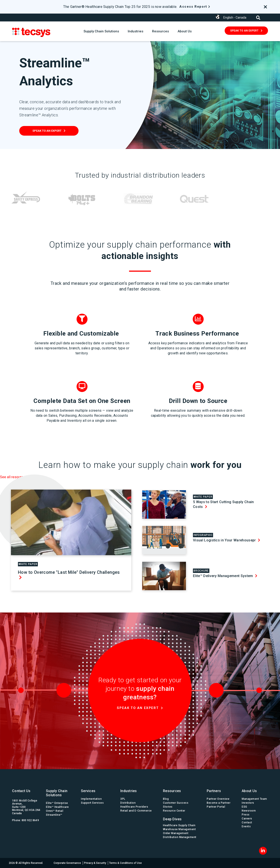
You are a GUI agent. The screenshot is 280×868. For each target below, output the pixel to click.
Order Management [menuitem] (176, 833)
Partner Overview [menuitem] (218, 799)
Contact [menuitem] (247, 822)
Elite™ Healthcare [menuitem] (57, 807)
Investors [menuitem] (248, 803)
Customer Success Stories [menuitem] (176, 805)
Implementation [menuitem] (91, 799)
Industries (136, 31)
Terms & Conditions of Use (125, 863)
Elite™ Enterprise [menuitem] (57, 803)
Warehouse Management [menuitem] (179, 829)
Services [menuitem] (88, 791)
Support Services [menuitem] (92, 803)
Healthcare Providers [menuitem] (134, 807)
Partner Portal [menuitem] (216, 807)
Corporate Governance (67, 863)
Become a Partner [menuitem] (219, 803)
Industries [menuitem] (129, 791)
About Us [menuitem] (249, 791)
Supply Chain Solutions (101, 31)
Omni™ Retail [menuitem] (55, 811)
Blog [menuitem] (166, 799)
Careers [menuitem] (247, 819)
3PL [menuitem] (123, 799)
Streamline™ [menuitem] (54, 815)
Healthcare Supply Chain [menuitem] (179, 825)
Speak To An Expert (244, 31)
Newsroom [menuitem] (249, 811)
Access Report (193, 7)
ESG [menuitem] (244, 807)
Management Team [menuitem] (254, 799)
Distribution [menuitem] (128, 803)
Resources (160, 31)
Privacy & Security (95, 863)
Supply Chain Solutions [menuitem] (57, 793)
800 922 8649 (30, 820)
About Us (185, 31)
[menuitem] (180, 818)
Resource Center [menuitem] (174, 811)
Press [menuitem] (246, 815)
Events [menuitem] (246, 826)
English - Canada (235, 17)
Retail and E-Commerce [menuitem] (136, 811)
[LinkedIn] (263, 851)
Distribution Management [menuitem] (180, 837)
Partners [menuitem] (214, 791)
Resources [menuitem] (172, 791)
